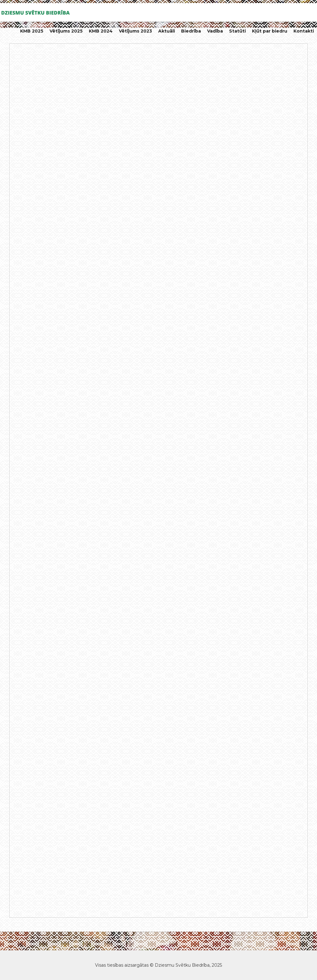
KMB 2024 (101, 31)
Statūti (237, 31)
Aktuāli (167, 31)
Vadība (215, 31)
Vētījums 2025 (66, 31)
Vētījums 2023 (135, 31)
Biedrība (191, 31)
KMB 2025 (32, 31)
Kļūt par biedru (270, 31)
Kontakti (304, 31)
